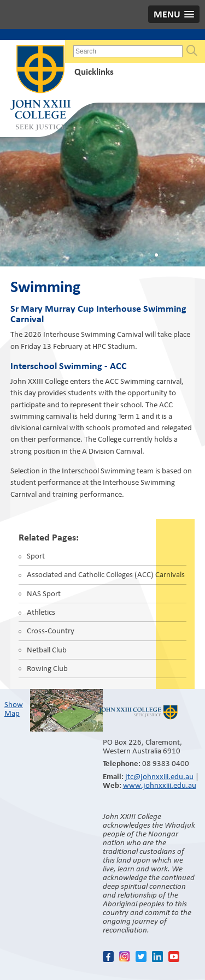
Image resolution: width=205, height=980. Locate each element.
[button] (174, 14)
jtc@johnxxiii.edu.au (159, 776)
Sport (36, 556)
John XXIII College (40, 89)
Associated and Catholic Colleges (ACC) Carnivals (106, 574)
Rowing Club (47, 668)
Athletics (41, 612)
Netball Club (47, 650)
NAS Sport (44, 593)
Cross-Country (51, 631)
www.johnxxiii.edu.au (160, 785)
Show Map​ (14, 709)
